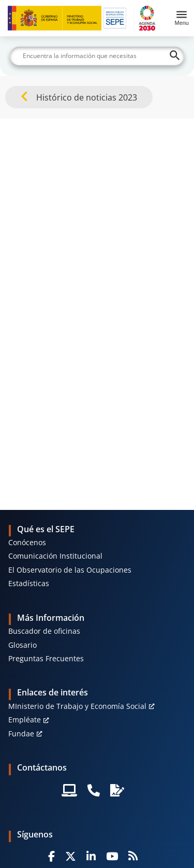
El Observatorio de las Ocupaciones (70, 570)
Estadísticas (29, 583)
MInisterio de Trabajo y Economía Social (77, 706)
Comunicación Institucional (55, 556)
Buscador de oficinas (44, 631)
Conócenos (27, 542)
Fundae (21, 734)
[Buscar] (97, 56)
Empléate (25, 720)
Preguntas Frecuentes (46, 658)
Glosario (23, 645)
